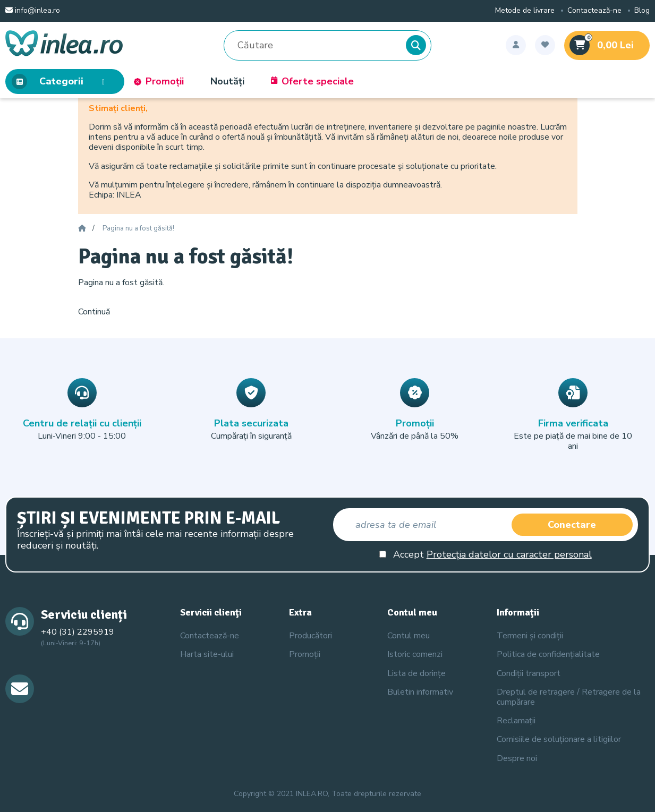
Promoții (159, 82)
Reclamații (516, 721)
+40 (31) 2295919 (78, 632)
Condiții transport (529, 673)
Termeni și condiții (530, 636)
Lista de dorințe (416, 673)
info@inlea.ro (33, 11)
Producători (311, 636)
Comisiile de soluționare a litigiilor (559, 739)
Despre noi (517, 758)
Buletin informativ (420, 692)
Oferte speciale (312, 82)
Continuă (94, 312)
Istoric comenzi (415, 654)
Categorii (61, 82)
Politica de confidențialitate (548, 654)
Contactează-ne (594, 11)
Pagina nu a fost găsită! (138, 229)
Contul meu (409, 636)
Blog (642, 11)
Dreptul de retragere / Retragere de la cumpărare (569, 697)
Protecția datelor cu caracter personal (509, 554)
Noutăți (227, 82)
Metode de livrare (525, 11)
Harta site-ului (207, 654)
